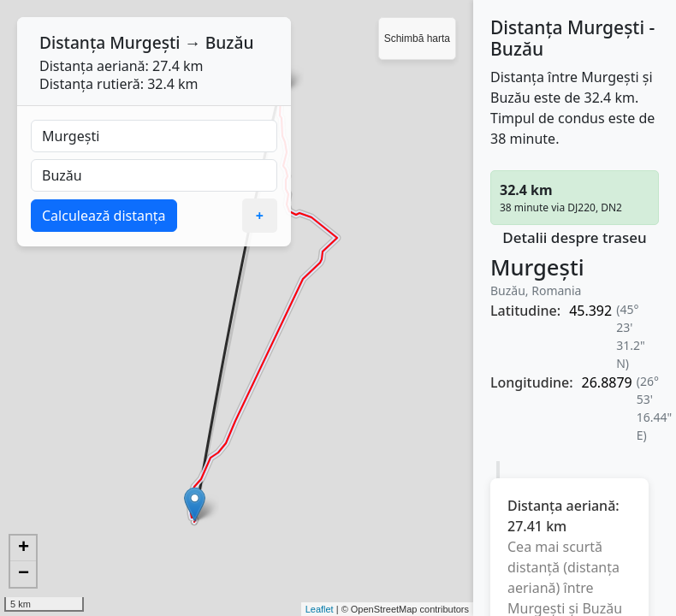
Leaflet (320, 609)
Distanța (72, 42)
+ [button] (24, 548)
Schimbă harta (417, 38)
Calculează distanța (104, 216)
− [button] (24, 574)
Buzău (230, 42)
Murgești (145, 42)
